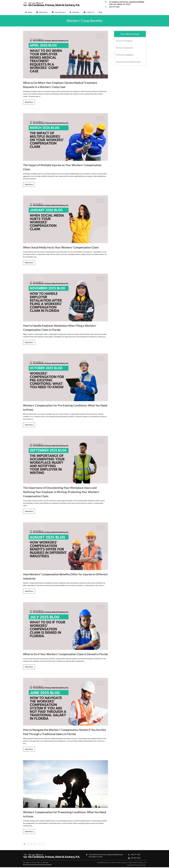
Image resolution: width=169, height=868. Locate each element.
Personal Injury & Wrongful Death (128, 62)
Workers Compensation (125, 48)
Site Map (45, 863)
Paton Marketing (47, 865)
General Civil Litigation (124, 41)
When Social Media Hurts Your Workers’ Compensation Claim (61, 248)
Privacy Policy (36, 863)
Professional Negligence (125, 55)
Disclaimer (27, 863)
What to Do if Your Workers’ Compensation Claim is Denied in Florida (65, 655)
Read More (29, 102)
